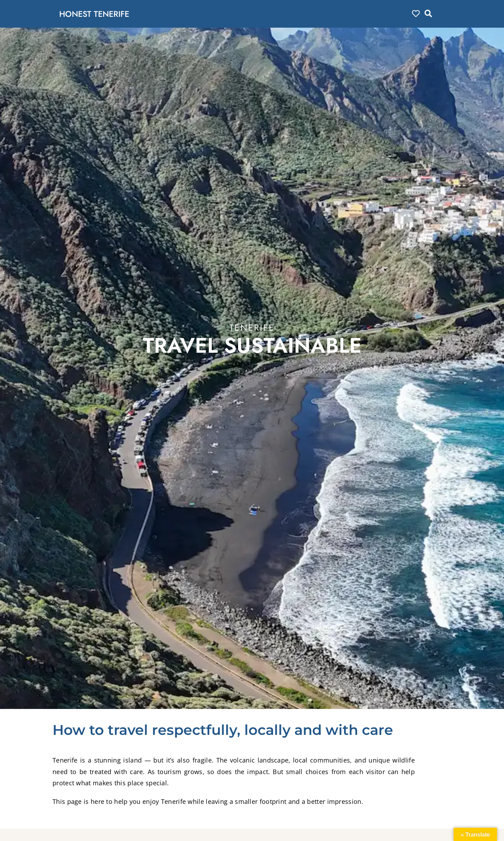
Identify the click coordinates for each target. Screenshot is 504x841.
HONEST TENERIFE (97, 14)
